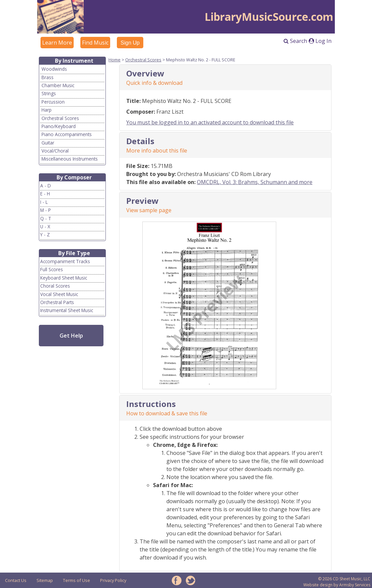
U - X (45, 226)
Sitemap (45, 580)
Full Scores (52, 269)
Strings (49, 93)
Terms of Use (77, 580)
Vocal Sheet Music (59, 294)
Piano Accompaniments (67, 134)
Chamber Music (58, 85)
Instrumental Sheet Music (67, 310)
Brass (48, 77)
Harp (47, 110)
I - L (44, 202)
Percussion (53, 102)
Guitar (48, 143)
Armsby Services (355, 585)
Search (295, 41)
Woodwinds (54, 69)
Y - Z (45, 234)
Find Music (95, 43)
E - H (45, 194)
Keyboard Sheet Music (64, 278)
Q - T (46, 218)
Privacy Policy (113, 580)
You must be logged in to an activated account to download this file (210, 122)
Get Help (71, 336)
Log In (320, 41)
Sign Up (130, 43)
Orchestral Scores (60, 118)
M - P (46, 210)
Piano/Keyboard (59, 126)
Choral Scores (55, 286)
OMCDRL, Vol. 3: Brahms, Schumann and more (255, 182)
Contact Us (16, 580)
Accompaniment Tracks (65, 261)
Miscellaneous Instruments (70, 159)
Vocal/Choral (55, 151)
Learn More (57, 43)
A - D (46, 186)
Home (115, 60)
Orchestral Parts (57, 302)
